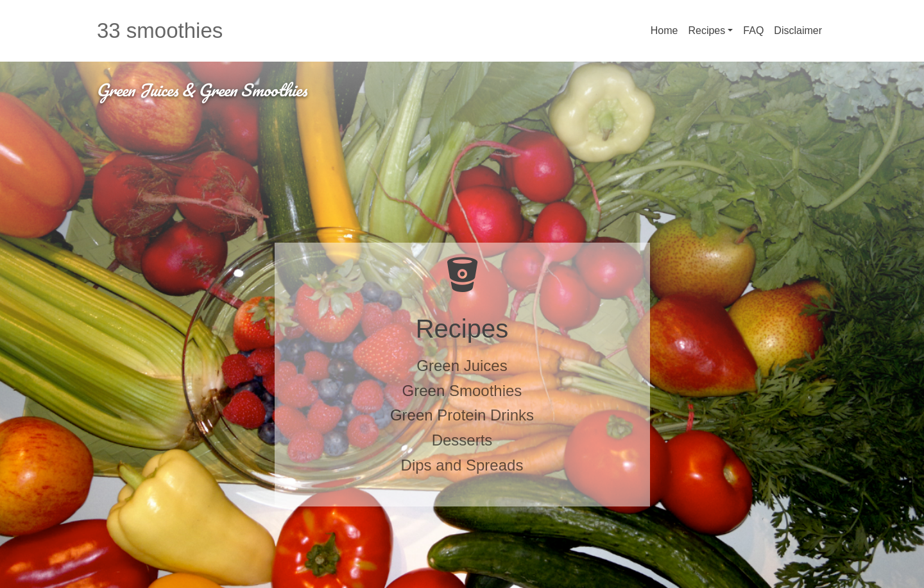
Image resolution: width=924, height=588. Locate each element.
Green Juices (462, 366)
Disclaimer (798, 30)
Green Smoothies (462, 391)
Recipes (706, 30)
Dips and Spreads (462, 465)
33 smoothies (160, 30)
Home (664, 30)
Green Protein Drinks (462, 415)
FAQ (753, 30)
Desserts (462, 440)
